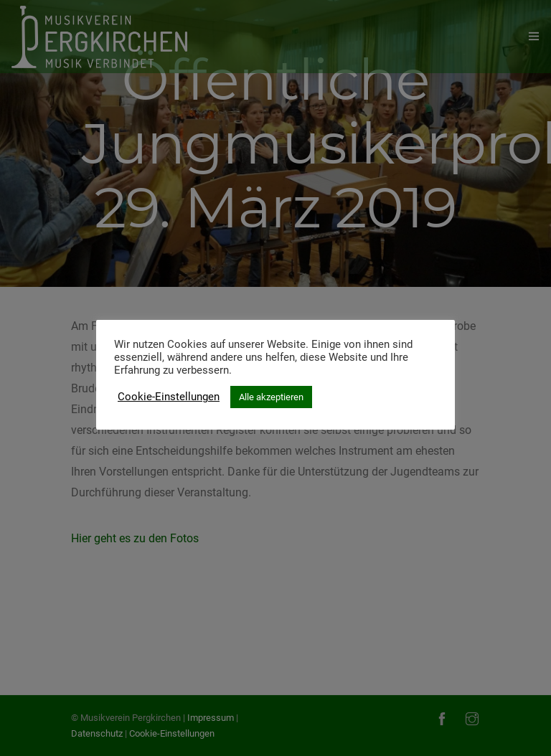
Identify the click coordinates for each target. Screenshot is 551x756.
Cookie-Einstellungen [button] (169, 397)
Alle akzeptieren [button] (271, 397)
